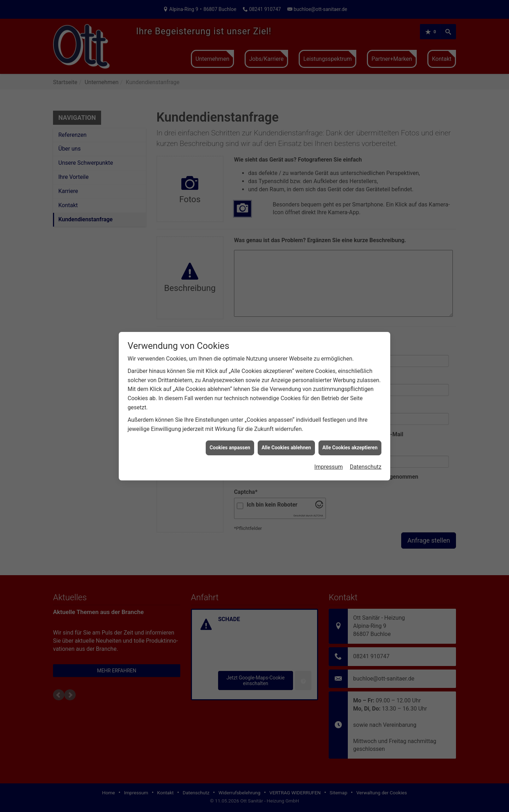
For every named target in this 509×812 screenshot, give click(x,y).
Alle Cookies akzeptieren (350, 420)
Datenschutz (366, 439)
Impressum (329, 439)
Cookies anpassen (230, 420)
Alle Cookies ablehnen (286, 420)
